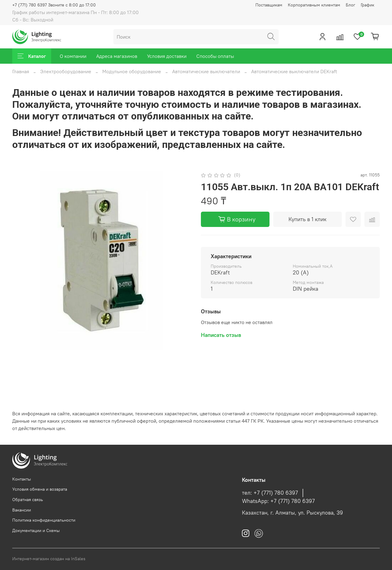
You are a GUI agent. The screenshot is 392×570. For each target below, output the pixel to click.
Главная (21, 71)
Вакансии (22, 510)
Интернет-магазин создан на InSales (49, 559)
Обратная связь (28, 500)
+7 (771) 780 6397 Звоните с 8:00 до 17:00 (54, 5)
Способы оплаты (215, 56)
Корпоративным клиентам (314, 5)
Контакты (22, 479)
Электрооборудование (66, 71)
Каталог (32, 56)
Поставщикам (269, 5)
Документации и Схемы (36, 530)
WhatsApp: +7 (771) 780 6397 (278, 501)
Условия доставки (167, 56)
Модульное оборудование (132, 71)
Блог (351, 5)
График (367, 5)
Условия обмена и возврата (40, 489)
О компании (73, 56)
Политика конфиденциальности (44, 520)
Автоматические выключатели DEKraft (294, 71)
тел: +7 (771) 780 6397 (270, 493)
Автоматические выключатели (206, 71)
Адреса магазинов (117, 56)
